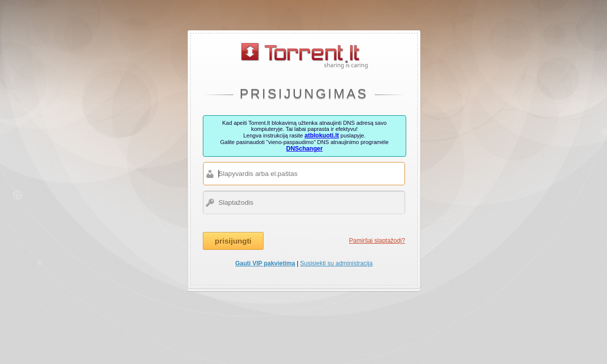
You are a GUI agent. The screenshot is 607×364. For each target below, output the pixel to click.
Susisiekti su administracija (336, 263)
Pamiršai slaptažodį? (377, 241)
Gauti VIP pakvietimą (265, 263)
